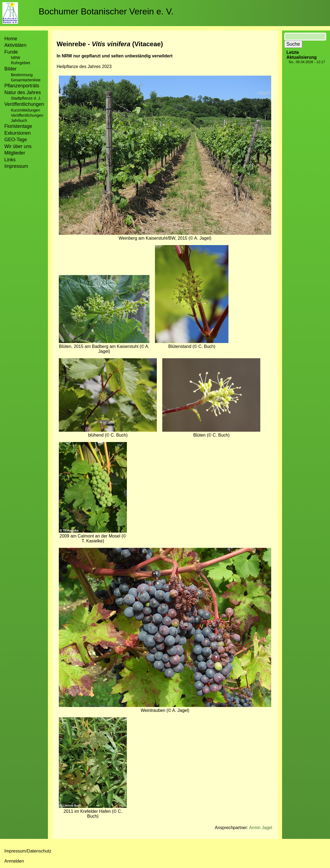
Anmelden (14, 861)
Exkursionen (18, 133)
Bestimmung (22, 75)
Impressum (16, 166)
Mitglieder (15, 153)
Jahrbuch (19, 121)
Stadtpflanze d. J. (26, 98)
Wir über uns (18, 146)
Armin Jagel (261, 828)
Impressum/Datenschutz (28, 851)
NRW (16, 58)
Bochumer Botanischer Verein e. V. (106, 11)
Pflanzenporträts (22, 86)
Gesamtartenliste (26, 80)
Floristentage (18, 126)
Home (11, 39)
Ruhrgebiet (20, 63)
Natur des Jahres (23, 92)
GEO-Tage (16, 140)
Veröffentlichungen (27, 115)
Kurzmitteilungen (25, 110)
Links (10, 160)
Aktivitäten (15, 45)
